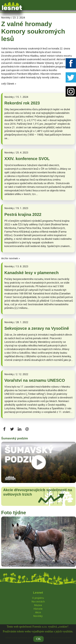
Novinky (38, 616)
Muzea (38, 605)
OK (38, 640)
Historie (38, 609)
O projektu (38, 598)
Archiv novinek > (11, 258)
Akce (38, 612)
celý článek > (9, 84)
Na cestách (38, 601)
